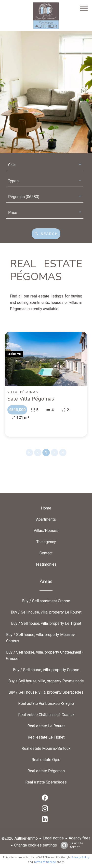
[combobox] (45, 165)
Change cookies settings (36, 845)
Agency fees (80, 838)
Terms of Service (45, 862)
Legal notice (53, 838)
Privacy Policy (80, 857)
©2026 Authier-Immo (20, 838)
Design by (71, 845)
